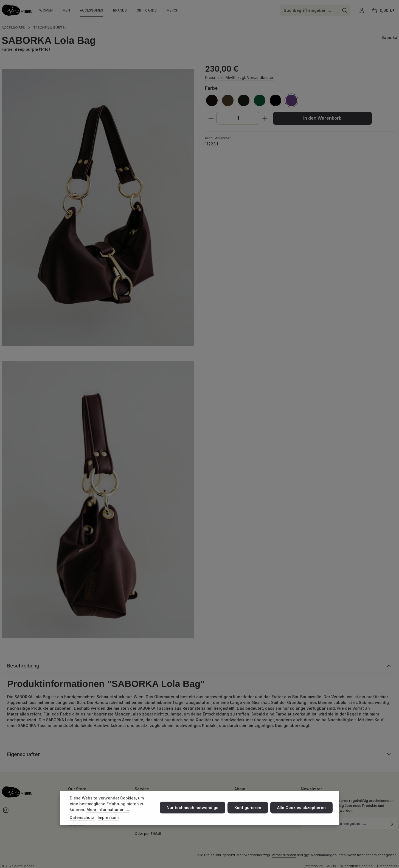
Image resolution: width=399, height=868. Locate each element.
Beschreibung (23, 666)
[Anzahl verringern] (211, 118)
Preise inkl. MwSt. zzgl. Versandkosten (240, 77)
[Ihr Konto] (362, 10)
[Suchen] (345, 10)
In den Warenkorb (322, 118)
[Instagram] (6, 812)
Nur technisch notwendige (193, 813)
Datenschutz (82, 822)
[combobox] (310, 10)
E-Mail (156, 834)
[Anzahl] (238, 118)
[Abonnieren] (393, 823)
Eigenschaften (24, 754)
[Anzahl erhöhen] (265, 118)
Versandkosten (284, 855)
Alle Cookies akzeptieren (301, 813)
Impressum (108, 822)
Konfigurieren (248, 813)
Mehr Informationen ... (108, 814)
